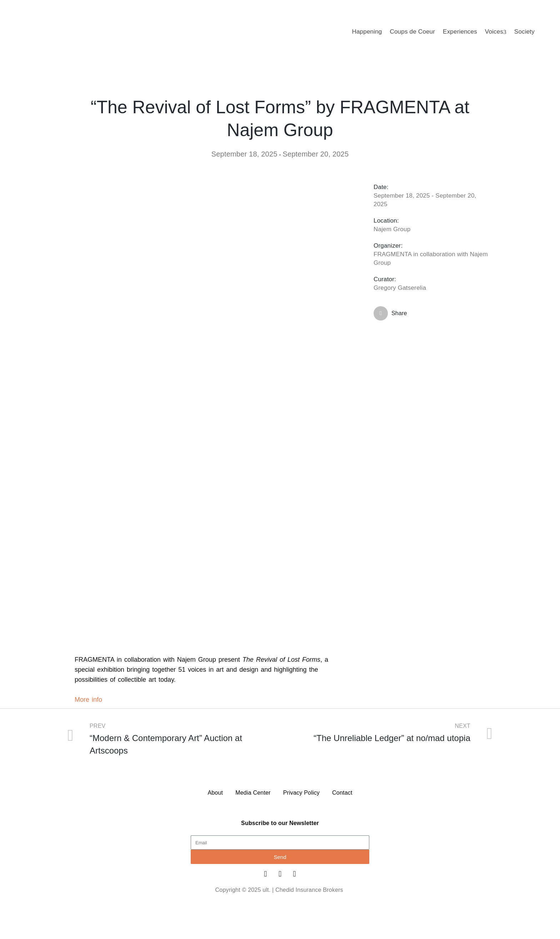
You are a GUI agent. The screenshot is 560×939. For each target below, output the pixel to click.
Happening (367, 32)
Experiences (460, 32)
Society (524, 32)
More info (88, 700)
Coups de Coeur (412, 32)
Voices (496, 32)
